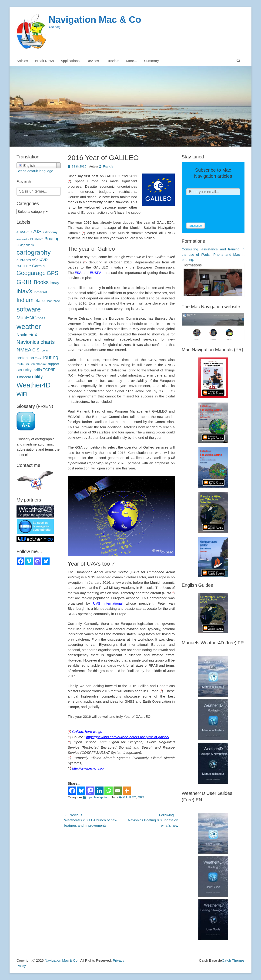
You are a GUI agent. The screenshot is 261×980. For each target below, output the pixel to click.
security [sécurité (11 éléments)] (24, 370)
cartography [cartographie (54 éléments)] (34, 252)
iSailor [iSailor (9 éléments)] (40, 301)
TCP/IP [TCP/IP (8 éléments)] (49, 370)
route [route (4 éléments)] (20, 364)
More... (132, 61)
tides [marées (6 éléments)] (41, 318)
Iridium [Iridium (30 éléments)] (25, 300)
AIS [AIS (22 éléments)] (37, 231)
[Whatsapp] (109, 791)
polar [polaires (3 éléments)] (45, 351)
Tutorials (112, 61)
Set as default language (35, 171)
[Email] (118, 791)
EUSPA (95, 273)
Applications (70, 61)
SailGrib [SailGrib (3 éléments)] (30, 364)
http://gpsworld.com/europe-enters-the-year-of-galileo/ (128, 737)
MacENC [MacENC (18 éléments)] (27, 318)
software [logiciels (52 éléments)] (29, 309)
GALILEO (130, 797)
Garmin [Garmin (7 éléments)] (38, 266)
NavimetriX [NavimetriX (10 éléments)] (27, 335)
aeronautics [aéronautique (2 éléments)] (23, 239)
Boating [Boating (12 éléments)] (52, 239)
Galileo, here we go (87, 732)
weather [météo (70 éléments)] (29, 326)
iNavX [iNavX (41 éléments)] (25, 291)
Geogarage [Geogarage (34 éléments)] (31, 273)
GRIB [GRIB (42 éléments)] (24, 282)
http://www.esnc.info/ (88, 768)
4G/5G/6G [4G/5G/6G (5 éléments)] (24, 232)
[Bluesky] (81, 791)
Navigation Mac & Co (95, 20)
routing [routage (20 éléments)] (50, 357)
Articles (22, 61)
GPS (141, 797)
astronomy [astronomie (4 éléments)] (50, 232)
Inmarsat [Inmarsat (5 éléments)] (40, 292)
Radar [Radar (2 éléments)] (38, 358)
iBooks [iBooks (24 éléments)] (41, 282)
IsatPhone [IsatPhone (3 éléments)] (53, 301)
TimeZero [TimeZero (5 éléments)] (24, 377)
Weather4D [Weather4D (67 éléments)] (33, 385)
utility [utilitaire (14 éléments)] (37, 377)
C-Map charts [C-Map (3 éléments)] (25, 245)
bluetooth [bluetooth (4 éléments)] (37, 239)
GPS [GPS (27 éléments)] (53, 273)
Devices (93, 61)
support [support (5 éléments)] (53, 364)
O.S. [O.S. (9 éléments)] (37, 350)
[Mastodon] (90, 791)
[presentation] (222, 209)
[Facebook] (72, 791)
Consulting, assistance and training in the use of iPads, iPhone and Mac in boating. (213, 254)
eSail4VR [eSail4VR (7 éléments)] (40, 260)
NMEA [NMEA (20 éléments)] (24, 350)
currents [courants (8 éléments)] (24, 260)
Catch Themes (233, 960)
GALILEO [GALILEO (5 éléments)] (24, 266)
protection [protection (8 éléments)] (25, 358)
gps (90, 797)
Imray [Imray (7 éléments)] (54, 283)
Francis (108, 166)
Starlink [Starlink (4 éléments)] (41, 364)
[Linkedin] (99, 791)
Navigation (101, 797)
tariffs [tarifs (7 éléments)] (37, 370)
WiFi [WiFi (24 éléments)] (22, 394)
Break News (44, 61)
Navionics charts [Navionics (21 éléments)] (36, 342)
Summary (151, 61)
